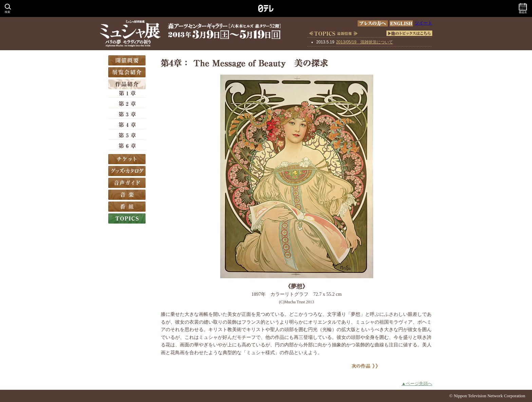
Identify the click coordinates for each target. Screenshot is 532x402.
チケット (127, 159)
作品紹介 (127, 84)
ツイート (423, 23)
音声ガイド (127, 183)
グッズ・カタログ (127, 171)
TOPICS (127, 218)
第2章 (127, 104)
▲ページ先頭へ (417, 384)
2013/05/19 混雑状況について (364, 42)
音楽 (127, 195)
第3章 (127, 115)
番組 (127, 207)
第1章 (127, 94)
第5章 (127, 136)
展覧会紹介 (127, 72)
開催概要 (127, 60)
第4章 (127, 125)
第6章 (127, 146)
